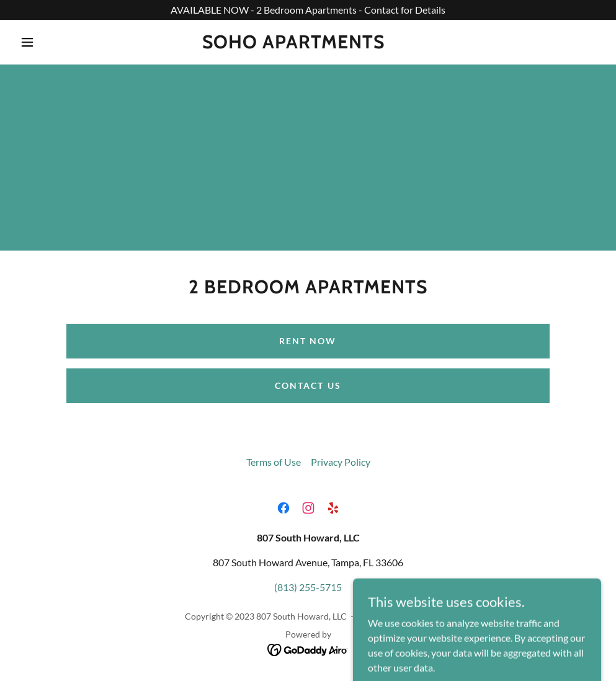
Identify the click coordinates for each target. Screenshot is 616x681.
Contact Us (308, 385)
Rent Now (308, 341)
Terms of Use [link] (274, 462)
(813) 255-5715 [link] (308, 587)
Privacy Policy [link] (341, 462)
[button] (29, 42)
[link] (293, 44)
